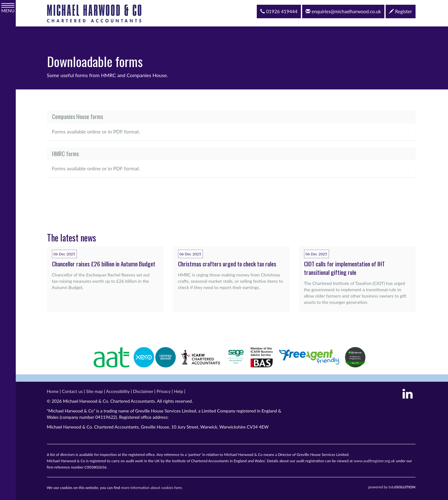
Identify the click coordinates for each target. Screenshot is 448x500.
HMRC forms (65, 154)
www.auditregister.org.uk (374, 461)
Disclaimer (143, 391)
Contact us (72, 391)
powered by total (392, 487)
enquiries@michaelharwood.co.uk (343, 11)
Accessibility (118, 391)
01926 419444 (279, 11)
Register (400, 11)
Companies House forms (78, 116)
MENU (8, 8)
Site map (94, 391)
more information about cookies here (151, 488)
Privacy (164, 391)
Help (178, 391)
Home (53, 391)
